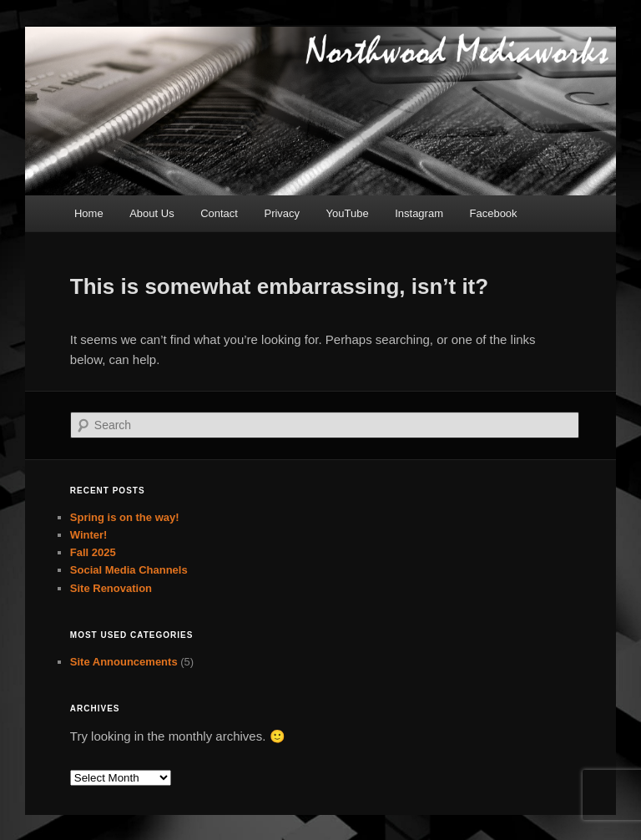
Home (89, 213)
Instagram (419, 213)
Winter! (89, 535)
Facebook (494, 213)
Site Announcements (124, 662)
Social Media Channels (129, 570)
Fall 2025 (93, 552)
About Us (151, 213)
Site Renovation (111, 588)
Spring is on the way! (125, 517)
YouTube (348, 213)
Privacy (282, 213)
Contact (219, 213)
